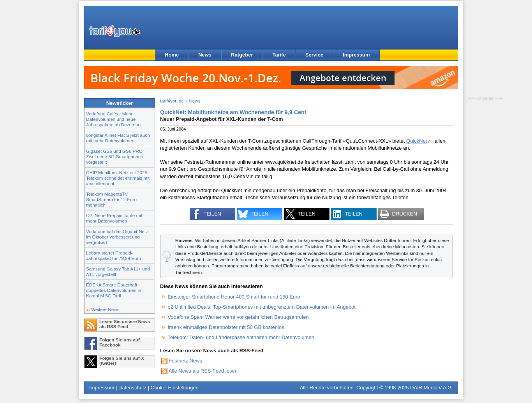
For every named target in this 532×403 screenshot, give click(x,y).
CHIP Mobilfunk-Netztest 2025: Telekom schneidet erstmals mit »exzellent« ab (118, 178)
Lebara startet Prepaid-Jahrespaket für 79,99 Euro (114, 255)
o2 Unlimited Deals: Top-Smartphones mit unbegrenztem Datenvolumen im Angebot (262, 307)
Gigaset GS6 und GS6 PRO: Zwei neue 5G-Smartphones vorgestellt (115, 156)
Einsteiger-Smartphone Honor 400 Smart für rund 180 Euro (234, 297)
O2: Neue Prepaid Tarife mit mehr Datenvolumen (114, 218)
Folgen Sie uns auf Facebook (120, 342)
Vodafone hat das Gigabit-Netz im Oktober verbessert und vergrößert (117, 237)
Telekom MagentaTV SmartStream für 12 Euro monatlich (111, 199)
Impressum (356, 55)
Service (314, 55)
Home (172, 55)
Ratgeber (242, 55)
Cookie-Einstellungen (175, 388)
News (205, 55)
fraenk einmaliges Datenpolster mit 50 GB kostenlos (226, 327)
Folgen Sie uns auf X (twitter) (122, 361)
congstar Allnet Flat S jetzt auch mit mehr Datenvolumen (118, 138)
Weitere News (105, 309)
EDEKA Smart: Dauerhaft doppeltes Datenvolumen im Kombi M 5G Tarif (114, 290)
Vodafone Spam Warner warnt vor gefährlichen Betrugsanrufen (238, 317)
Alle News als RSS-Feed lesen (203, 371)
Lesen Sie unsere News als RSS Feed (125, 324)
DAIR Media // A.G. (432, 388)
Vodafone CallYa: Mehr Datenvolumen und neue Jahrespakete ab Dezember (114, 119)
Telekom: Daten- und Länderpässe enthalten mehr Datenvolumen (241, 337)
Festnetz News (185, 361)
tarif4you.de (172, 101)
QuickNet (417, 141)
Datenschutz (132, 388)
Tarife (279, 55)
